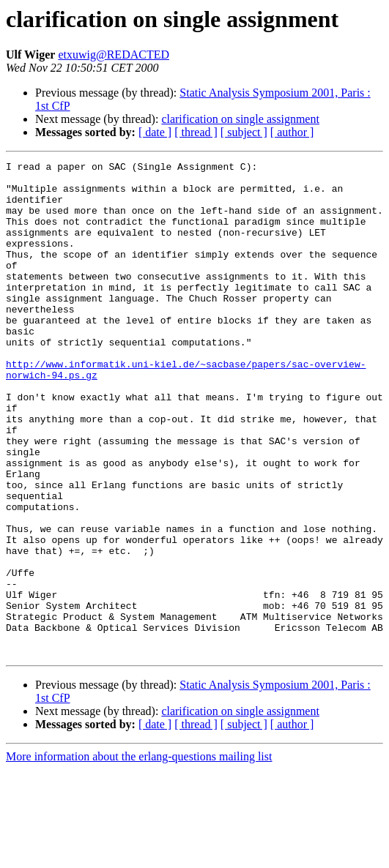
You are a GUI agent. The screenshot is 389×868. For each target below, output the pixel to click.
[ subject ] (244, 132)
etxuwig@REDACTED (114, 55)
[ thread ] (196, 132)
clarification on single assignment (240, 119)
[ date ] (155, 132)
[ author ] (292, 132)
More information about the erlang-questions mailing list (139, 855)
